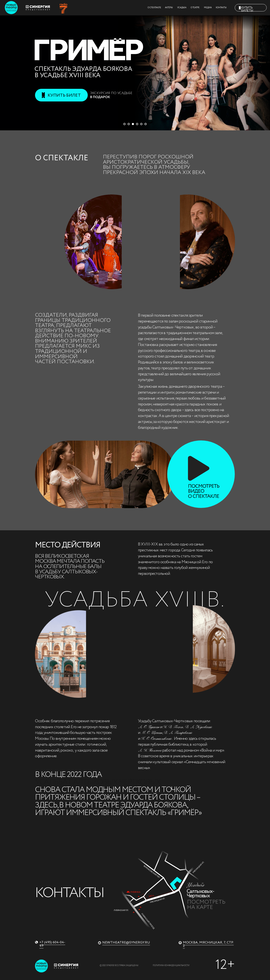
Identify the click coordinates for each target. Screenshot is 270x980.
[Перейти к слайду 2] (129, 124)
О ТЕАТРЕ (195, 8)
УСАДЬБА (182, 8)
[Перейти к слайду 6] (146, 124)
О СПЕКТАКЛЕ (154, 8)
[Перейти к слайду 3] (133, 124)
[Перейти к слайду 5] (141, 124)
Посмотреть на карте (206, 905)
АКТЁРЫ (169, 8)
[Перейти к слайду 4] (137, 124)
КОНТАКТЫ (221, 8)
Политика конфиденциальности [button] (171, 965)
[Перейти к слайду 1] (124, 124)
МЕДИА (208, 8)
